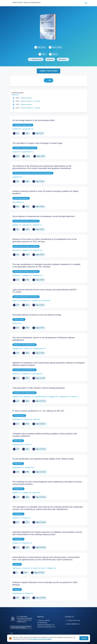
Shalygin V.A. (52, 568)
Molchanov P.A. (27, 543)
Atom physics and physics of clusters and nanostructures (33, 173)
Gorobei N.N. (17, 129)
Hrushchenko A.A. (28, 152)
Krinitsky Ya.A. (37, 301)
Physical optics (19, 319)
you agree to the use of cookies (41, 639)
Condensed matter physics (23, 125)
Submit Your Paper (49, 71)
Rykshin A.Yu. (17, 493)
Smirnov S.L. (75, 397)
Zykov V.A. (37, 568)
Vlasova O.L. (28, 349)
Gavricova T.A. (28, 568)
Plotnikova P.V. (27, 374)
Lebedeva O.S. (17, 177)
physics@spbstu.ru (73, 624)
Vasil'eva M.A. (17, 568)
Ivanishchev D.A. (18, 419)
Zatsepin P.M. (27, 493)
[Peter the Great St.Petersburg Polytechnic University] (13, 621)
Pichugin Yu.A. (30, 467)
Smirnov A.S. (27, 518)
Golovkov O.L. (17, 250)
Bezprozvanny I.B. (40, 349)
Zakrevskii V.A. (27, 225)
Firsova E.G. (29, 593)
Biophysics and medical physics (25, 345)
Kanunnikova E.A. (18, 202)
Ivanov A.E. (28, 419)
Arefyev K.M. (17, 152)
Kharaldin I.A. (38, 225)
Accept (84, 638)
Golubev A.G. (17, 518)
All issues (50, 59)
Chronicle (17, 564)
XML (49, 80)
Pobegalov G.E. (54, 397)
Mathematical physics (21, 198)
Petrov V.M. (16, 301)
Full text (37, 101)
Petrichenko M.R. (18, 445)
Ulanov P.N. (36, 493)
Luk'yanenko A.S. (28, 129)
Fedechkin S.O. (29, 397)
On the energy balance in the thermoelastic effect (34, 120)
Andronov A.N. (17, 323)
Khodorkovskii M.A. (41, 397)
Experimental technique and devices (26, 221)
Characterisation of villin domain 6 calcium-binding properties (39, 388)
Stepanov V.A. (28, 250)
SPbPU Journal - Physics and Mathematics (27, 2)
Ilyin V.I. (44, 568)
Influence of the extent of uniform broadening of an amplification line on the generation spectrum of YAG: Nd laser (45, 240)
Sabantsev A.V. (17, 397)
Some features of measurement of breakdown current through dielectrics (44, 216)
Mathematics (18, 441)
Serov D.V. (28, 445)
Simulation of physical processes (25, 148)
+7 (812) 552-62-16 (73, 620)
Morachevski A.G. (18, 593)
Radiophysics (18, 489)
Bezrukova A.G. (38, 374)
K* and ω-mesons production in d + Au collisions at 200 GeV (38, 411)
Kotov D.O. (37, 419)
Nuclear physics (19, 416)
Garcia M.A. (47, 301)
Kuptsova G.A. (38, 250)
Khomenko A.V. (26, 301)
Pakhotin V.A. (17, 225)
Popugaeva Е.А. (18, 349)
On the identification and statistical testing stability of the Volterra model (43, 459)
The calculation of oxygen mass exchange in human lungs (37, 143)
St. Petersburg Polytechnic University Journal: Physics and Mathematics (25, 619)
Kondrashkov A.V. (18, 467)
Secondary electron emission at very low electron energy (37, 315)
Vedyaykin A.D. (65, 397)
